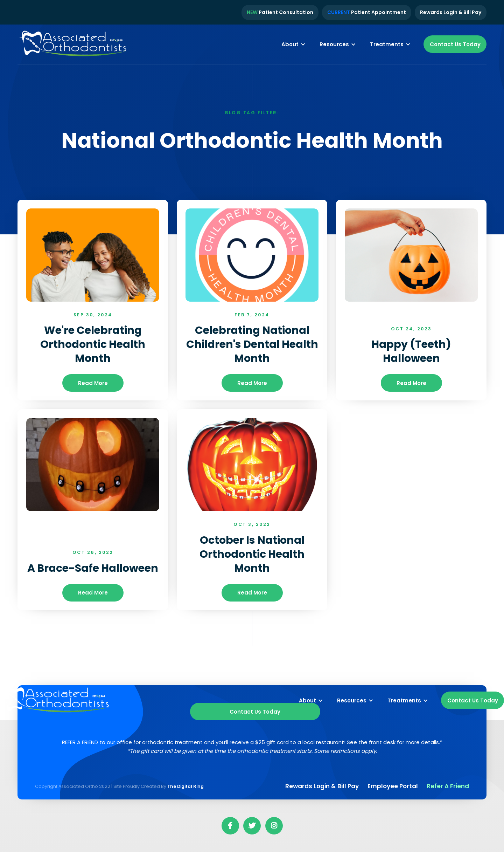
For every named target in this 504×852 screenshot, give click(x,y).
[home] (73, 44)
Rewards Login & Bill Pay (451, 12)
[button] (293, 44)
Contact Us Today (455, 44)
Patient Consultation (280, 12)
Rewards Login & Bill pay (322, 786)
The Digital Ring (185, 786)
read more (93, 383)
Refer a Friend (448, 786)
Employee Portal (393, 786)
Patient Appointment (367, 12)
